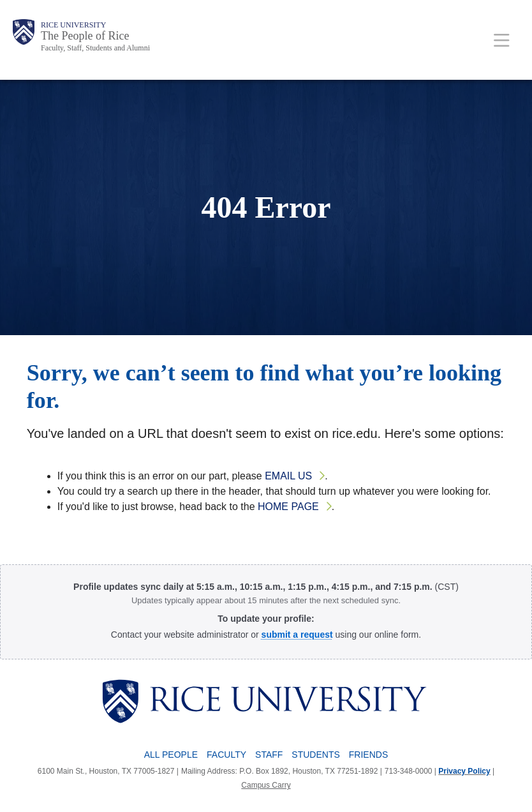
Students (315, 755)
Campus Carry (266, 785)
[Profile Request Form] (297, 635)
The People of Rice (85, 36)
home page (288, 507)
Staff (269, 755)
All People (171, 755)
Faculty (226, 755)
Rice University (73, 25)
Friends (368, 755)
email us (288, 476)
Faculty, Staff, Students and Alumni (95, 48)
